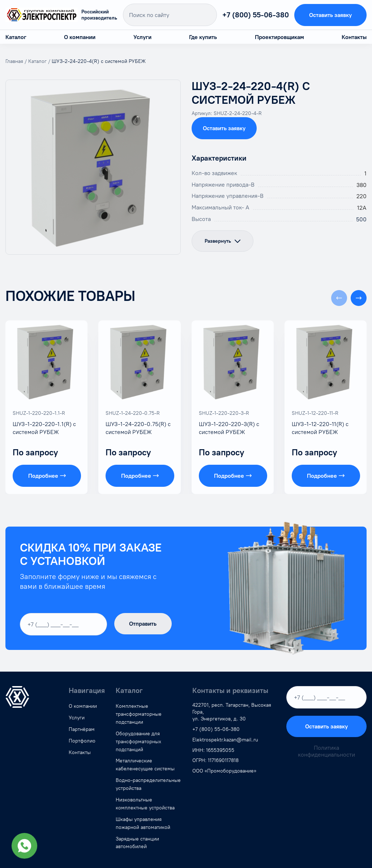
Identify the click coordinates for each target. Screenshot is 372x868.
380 (362, 185)
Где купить (203, 37)
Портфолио (82, 741)
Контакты (354, 37)
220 (362, 196)
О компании (80, 37)
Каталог (16, 37)
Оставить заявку (330, 15)
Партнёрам (82, 729)
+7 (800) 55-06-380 (256, 15)
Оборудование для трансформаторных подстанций (138, 742)
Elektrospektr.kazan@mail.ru (225, 740)
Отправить (143, 624)
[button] (359, 298)
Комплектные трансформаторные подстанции (139, 714)
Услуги (142, 37)
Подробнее (47, 476)
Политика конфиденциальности (326, 751)
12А (362, 208)
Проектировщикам (279, 37)
